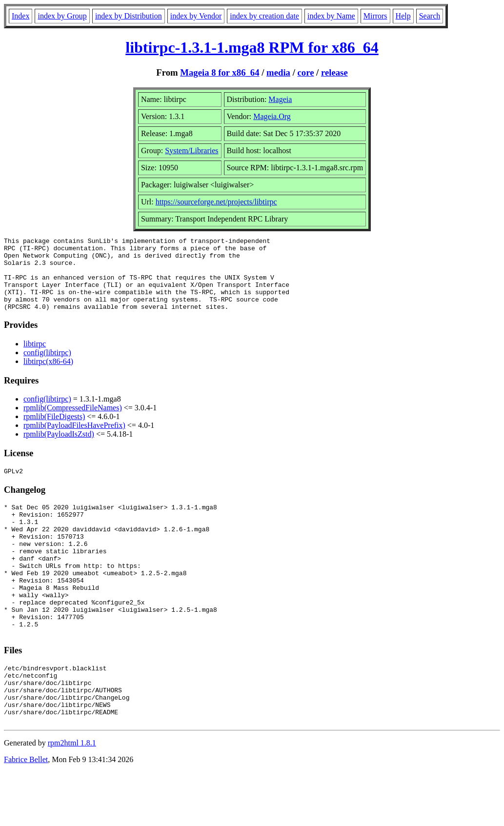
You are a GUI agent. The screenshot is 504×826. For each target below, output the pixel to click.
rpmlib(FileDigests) (54, 431)
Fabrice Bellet (26, 814)
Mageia (280, 99)
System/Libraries (192, 151)
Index (20, 16)
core (306, 72)
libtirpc (35, 358)
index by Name (331, 16)
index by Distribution (129, 16)
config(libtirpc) (47, 367)
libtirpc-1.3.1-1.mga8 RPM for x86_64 (252, 47)
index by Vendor (196, 16)
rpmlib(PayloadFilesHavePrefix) (74, 440)
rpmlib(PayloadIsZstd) (59, 449)
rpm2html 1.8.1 (72, 797)
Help (403, 16)
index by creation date (264, 16)
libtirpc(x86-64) (48, 376)
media (278, 72)
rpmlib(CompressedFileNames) (73, 422)
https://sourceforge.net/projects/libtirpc (216, 202)
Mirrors (375, 16)
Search (430, 16)
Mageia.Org (272, 116)
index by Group (62, 16)
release (334, 72)
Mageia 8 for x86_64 (220, 72)
